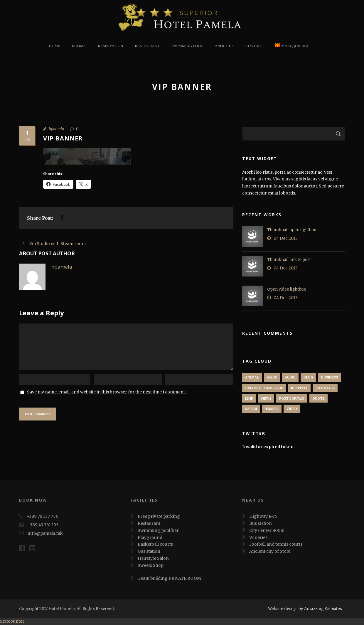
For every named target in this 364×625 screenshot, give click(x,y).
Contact (254, 46)
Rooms (79, 46)
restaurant (147, 46)
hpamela (56, 129)
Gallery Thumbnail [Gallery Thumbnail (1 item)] (264, 388)
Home (55, 46)
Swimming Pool (187, 46)
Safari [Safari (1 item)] (251, 409)
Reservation (110, 46)
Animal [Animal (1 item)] (252, 377)
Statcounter (12, 621)
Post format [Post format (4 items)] (292, 398)
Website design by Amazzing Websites (305, 609)
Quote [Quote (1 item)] (318, 398)
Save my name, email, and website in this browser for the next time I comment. (106, 392)
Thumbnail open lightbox (292, 230)
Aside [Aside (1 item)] (272, 377)
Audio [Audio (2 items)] (290, 377)
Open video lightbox (287, 289)
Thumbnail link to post (289, 260)
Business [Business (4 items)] (330, 377)
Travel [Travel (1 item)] (272, 409)
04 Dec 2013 (286, 238)
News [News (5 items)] (266, 398)
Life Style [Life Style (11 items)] (325, 388)
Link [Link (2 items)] (249, 398)
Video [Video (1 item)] (292, 409)
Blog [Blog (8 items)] (308, 377)
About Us (224, 46)
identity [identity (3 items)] (299, 388)
